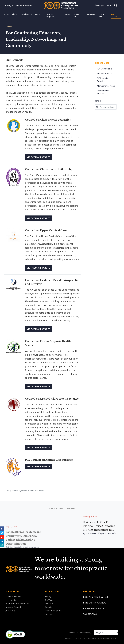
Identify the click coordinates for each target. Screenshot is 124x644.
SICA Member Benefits (103, 80)
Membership (26, 14)
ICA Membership (105, 69)
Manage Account (13, 607)
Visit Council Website (38, 157)
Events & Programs (50, 15)
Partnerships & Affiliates (104, 92)
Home (6, 14)
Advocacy (91, 14)
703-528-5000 (90, 614)
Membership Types (106, 86)
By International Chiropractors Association (61, 537)
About (15, 14)
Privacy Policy (85, 633)
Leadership (11, 600)
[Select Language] (106, 633)
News (68, 14)
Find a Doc (101, 15)
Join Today (114, 15)
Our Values (49, 600)
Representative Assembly (17, 603)
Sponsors (49, 614)
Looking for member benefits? (18, 5)
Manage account (103, 5)
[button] (2, 545)
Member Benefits (105, 73)
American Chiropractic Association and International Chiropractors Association (62, 528)
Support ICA (77, 15)
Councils (39, 14)
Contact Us (74, 633)
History (48, 597)
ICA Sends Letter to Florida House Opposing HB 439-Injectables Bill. (99, 526)
